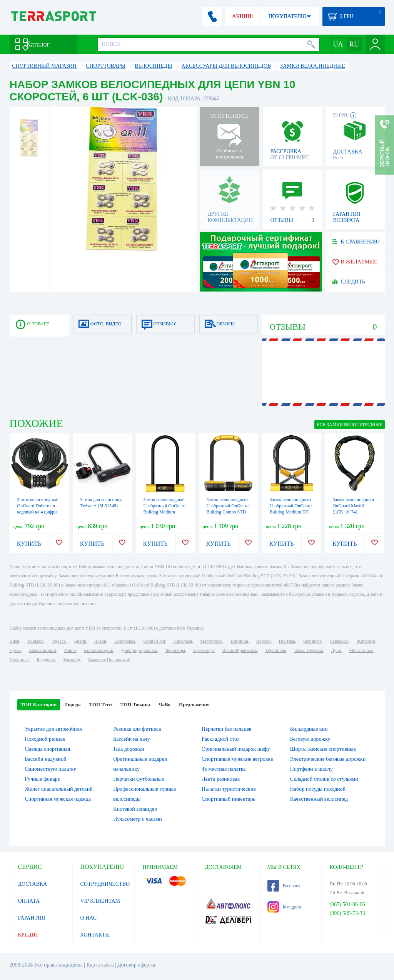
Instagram (284, 907)
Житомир (366, 641)
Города (73, 704)
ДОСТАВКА (33, 884)
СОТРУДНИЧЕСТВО (105, 884)
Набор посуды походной (318, 789)
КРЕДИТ (28, 935)
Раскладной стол (221, 739)
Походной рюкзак (45, 739)
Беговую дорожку (310, 739)
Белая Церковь (309, 650)
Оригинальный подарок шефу (236, 749)
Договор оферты (136, 965)
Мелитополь (361, 650)
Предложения (194, 704)
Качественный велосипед (319, 799)
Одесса (58, 641)
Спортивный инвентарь (229, 799)
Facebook (284, 886)
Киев (14, 641)
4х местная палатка (224, 769)
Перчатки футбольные (139, 779)
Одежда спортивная (48, 749)
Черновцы (175, 650)
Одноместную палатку (51, 769)
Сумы (15, 650)
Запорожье (125, 641)
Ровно (70, 650)
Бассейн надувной (46, 759)
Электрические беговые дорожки (328, 759)
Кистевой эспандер (135, 809)
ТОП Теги (100, 704)
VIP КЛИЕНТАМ (100, 901)
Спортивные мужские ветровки (238, 759)
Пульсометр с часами (138, 819)
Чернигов (312, 641)
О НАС (88, 918)
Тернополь (275, 650)
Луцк (336, 650)
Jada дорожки (129, 749)
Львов (100, 641)
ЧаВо (164, 704)
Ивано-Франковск (240, 650)
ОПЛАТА (29, 901)
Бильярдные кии (309, 729)
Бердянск (46, 660)
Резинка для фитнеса (137, 729)
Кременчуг (204, 650)
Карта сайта (100, 965)
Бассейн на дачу (132, 739)
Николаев (183, 641)
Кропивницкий (98, 650)
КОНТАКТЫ (95, 935)
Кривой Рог (154, 641)
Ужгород (72, 660)
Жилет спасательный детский (59, 789)
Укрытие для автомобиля (53, 729)
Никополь (19, 660)
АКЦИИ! (242, 16)
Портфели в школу (311, 769)
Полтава (287, 641)
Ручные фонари (43, 779)
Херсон (264, 641)
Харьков (35, 641)
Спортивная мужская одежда (58, 799)
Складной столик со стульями (324, 779)
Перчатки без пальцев (227, 729)
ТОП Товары (135, 704)
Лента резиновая (221, 779)
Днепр (80, 641)
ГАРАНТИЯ (32, 918)
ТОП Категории (39, 704)
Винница (239, 641)
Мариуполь (211, 641)
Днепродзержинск (139, 650)
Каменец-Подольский (109, 660)
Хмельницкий (43, 650)
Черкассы (339, 641)
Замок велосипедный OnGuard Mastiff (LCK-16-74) (353, 506)
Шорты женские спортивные (323, 749)
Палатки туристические (229, 789)
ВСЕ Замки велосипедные (350, 425)
